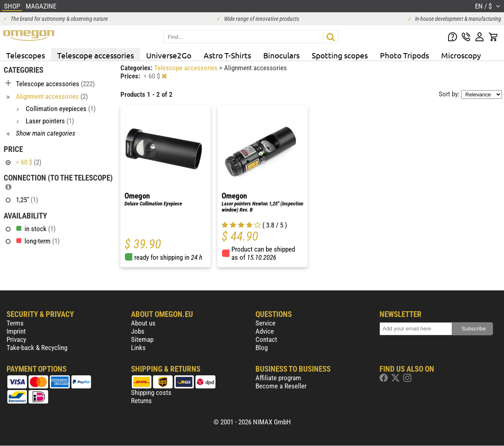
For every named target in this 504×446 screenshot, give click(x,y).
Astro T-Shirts (227, 55)
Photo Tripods (404, 55)
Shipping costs (151, 392)
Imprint (16, 331)
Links (138, 348)
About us (143, 323)
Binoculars (281, 55)
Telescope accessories (95, 55)
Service (265, 323)
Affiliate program (278, 378)
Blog (262, 348)
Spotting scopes (340, 55)
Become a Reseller (281, 386)
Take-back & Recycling (37, 348)
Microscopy (461, 55)
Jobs (138, 331)
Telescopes (26, 55)
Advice (265, 331)
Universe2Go (169, 55)
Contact (266, 339)
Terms (15, 323)
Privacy (16, 339)
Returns (141, 401)
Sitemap (142, 339)
